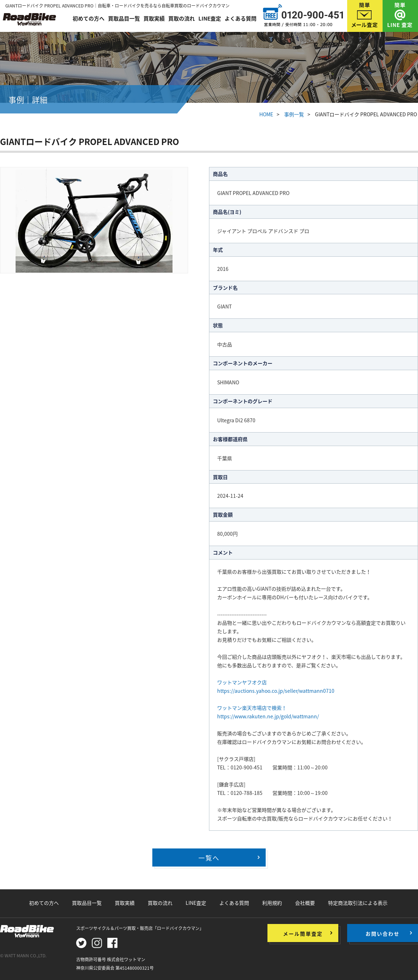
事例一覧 (294, 114)
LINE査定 (210, 18)
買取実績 (154, 18)
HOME (266, 114)
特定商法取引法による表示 (358, 903)
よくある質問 (241, 18)
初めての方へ (89, 18)
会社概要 (305, 903)
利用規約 (272, 903)
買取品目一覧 (124, 18)
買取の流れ (182, 18)
